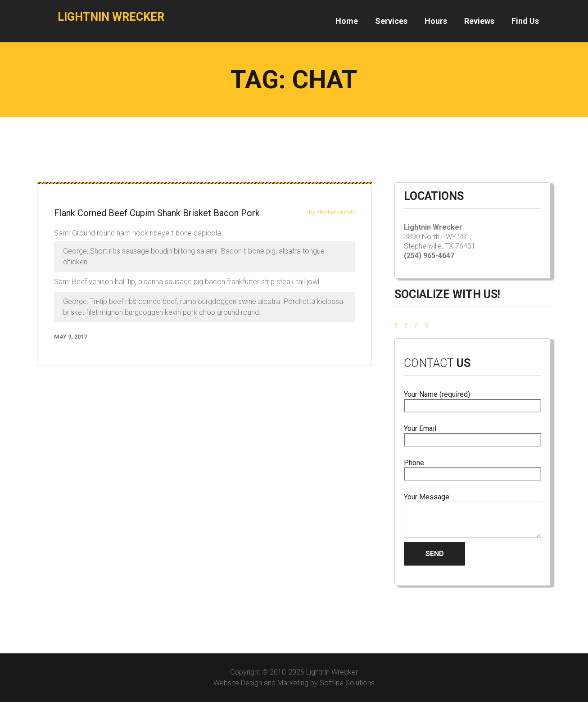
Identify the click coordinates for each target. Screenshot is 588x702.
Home (347, 21)
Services (391, 21)
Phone (473, 469)
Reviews (479, 21)
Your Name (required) (473, 400)
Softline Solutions (347, 683)
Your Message (473, 515)
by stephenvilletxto (332, 212)
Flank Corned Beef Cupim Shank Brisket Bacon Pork (157, 213)
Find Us (525, 21)
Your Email (473, 434)
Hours (436, 21)
